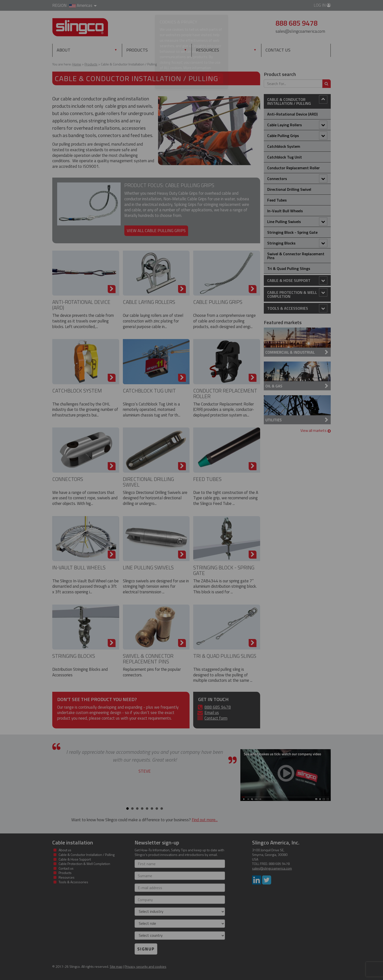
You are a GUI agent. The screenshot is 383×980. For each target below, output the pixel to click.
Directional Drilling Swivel (148, 482)
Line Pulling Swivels (148, 567)
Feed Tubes (207, 479)
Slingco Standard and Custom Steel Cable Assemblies (80, 27)
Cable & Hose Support (297, 280)
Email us (212, 713)
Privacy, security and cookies (145, 966)
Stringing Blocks (74, 656)
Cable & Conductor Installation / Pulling (297, 101)
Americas (83, 5)
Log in (322, 5)
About (64, 50)
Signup (146, 949)
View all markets (316, 431)
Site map (116, 966)
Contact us (278, 50)
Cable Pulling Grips (218, 302)
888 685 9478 (218, 707)
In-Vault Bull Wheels (79, 567)
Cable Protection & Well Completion (297, 294)
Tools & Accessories (297, 308)
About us (65, 850)
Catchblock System (77, 391)
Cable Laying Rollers (149, 302)
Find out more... (205, 820)
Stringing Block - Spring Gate (224, 570)
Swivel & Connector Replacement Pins (148, 659)
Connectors (68, 479)
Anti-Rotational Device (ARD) (81, 305)
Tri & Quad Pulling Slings (225, 656)
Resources (207, 50)
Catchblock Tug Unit (149, 391)
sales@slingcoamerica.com (300, 31)
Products (148, 50)
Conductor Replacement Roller (225, 393)
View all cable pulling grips (156, 231)
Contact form (216, 718)
